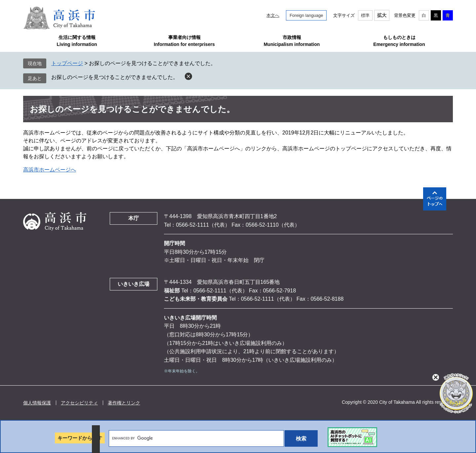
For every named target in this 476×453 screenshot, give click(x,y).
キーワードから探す (80, 438)
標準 (365, 15)
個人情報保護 (37, 403)
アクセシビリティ (79, 403)
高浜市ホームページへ (50, 170)
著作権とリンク (124, 403)
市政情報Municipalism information (292, 41)
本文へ (273, 15)
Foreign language (306, 15)
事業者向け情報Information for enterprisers (184, 41)
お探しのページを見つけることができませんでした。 (115, 77)
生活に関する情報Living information (77, 41)
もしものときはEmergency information (399, 41)
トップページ (67, 63)
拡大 (382, 15)
